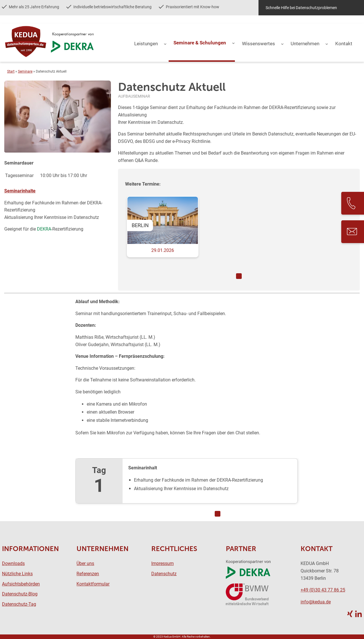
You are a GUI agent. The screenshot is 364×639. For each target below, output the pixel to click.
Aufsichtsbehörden (21, 584)
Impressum (163, 563)
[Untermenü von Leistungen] (165, 44)
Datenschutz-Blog (20, 594)
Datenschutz (164, 574)
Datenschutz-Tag (19, 604)
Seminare (25, 71)
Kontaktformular (93, 584)
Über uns (85, 563)
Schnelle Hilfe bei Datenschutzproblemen (301, 8)
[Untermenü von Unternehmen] (327, 44)
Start (11, 71)
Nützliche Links (17, 574)
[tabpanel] (239, 232)
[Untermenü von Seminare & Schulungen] (233, 43)
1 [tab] (239, 276)
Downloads (13, 563)
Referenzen (88, 574)
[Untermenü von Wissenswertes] (282, 44)
